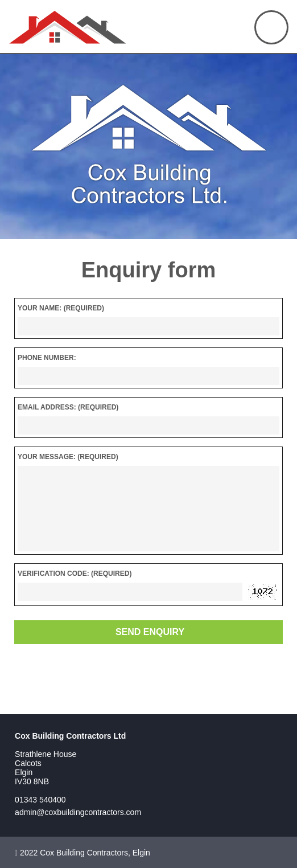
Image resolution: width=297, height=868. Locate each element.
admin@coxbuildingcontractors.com (78, 812)
